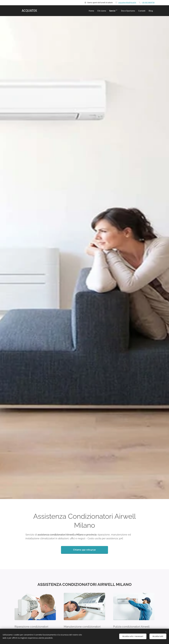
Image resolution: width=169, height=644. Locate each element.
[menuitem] (81, 11)
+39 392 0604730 (148, 3)
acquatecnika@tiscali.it (127, 3)
